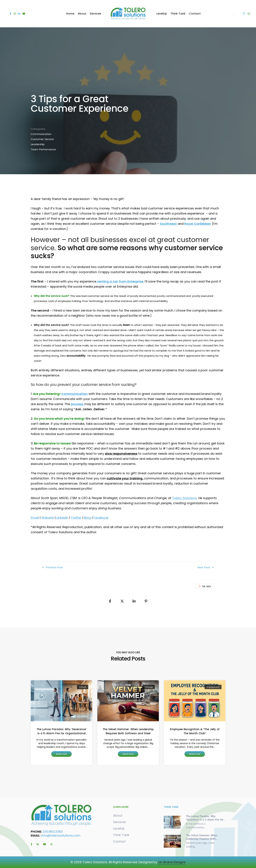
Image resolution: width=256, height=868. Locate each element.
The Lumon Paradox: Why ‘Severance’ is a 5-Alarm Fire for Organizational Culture (61, 731)
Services (95, 14)
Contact (195, 14)
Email (35, 518)
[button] (61, 754)
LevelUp (162, 14)
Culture (83, 687)
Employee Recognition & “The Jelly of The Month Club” (195, 731)
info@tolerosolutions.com (61, 835)
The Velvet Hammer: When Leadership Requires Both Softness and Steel (128, 731)
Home (70, 14)
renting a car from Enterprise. (120, 281)
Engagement (213, 687)
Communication (41, 134)
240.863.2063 (53, 832)
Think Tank (178, 14)
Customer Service (42, 139)
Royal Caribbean (198, 224)
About (82, 14)
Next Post (204, 567)
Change (149, 687)
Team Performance (43, 149)
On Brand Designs (172, 862)
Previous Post (55, 567)
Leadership (38, 144)
